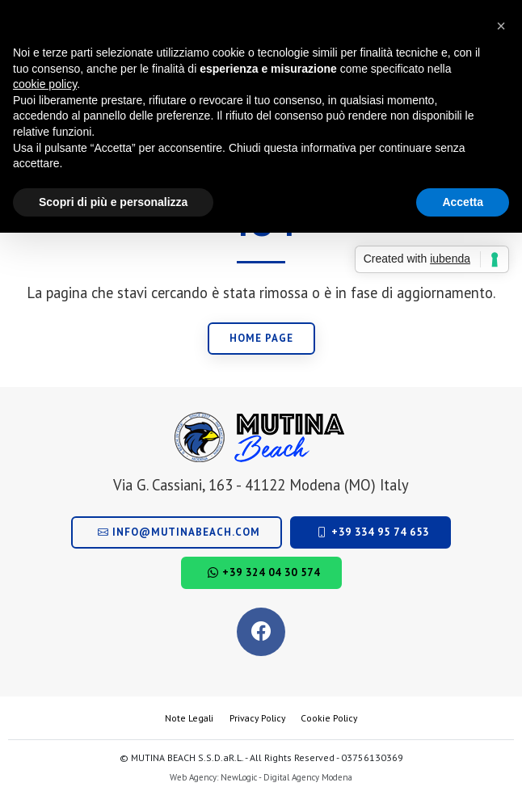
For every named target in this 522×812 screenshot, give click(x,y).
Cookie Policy (329, 718)
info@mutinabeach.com (179, 532)
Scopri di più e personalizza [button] (113, 202)
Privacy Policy (257, 718)
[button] (501, 26)
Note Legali (189, 718)
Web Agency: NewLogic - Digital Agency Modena (261, 777)
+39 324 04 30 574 (264, 572)
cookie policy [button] (45, 84)
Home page (261, 338)
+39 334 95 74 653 (373, 532)
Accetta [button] (463, 202)
